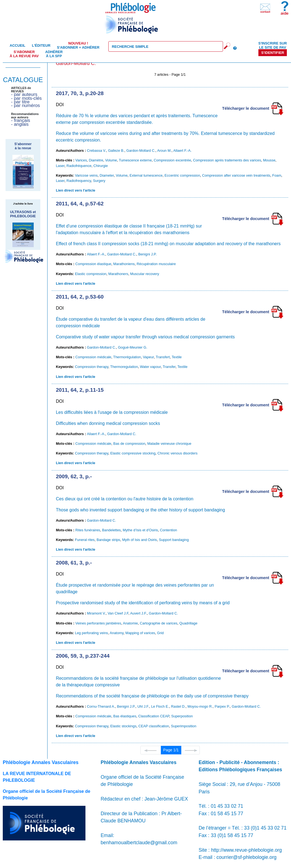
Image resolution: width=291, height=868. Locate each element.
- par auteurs (24, 94)
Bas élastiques (125, 716)
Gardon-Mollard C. (141, 151)
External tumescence (146, 175)
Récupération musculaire (156, 264)
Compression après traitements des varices (227, 160)
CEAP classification (154, 726)
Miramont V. (96, 613)
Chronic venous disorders (178, 453)
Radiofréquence (79, 166)
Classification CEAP (154, 716)
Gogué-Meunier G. (133, 347)
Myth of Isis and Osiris (140, 540)
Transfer (169, 367)
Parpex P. (222, 706)
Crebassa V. (97, 151)
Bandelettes (111, 530)
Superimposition (184, 726)
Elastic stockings (123, 726)
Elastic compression (91, 274)
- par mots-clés (26, 98)
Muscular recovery (145, 274)
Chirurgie (101, 166)
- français (21, 120)
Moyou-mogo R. (200, 706)
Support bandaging (174, 540)
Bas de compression (129, 444)
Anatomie (130, 623)
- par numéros (25, 105)
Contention (169, 530)
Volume (111, 160)
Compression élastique (93, 264)
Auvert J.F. (138, 613)
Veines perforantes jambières (98, 623)
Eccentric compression (182, 175)
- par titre (20, 102)
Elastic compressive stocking (133, 453)
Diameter (107, 175)
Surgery (99, 181)
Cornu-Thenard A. (101, 706)
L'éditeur (41, 45)
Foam (277, 175)
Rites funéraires (88, 530)
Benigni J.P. (147, 254)
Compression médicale (93, 357)
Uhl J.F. (143, 706)
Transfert (163, 357)
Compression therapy (92, 367)
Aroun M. (164, 151)
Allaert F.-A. (182, 151)
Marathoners (118, 274)
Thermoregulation (124, 367)
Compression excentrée (172, 160)
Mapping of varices (140, 633)
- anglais (20, 124)
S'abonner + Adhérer (78, 45)
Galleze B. (116, 151)
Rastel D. (178, 706)
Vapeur (148, 357)
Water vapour (150, 367)
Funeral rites (85, 540)
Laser (60, 166)
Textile (177, 357)
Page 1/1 (171, 750)
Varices (81, 160)
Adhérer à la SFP (54, 54)
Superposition (182, 716)
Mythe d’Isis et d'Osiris (140, 530)
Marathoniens (124, 264)
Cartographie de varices (159, 623)
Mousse (269, 160)
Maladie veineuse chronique (169, 444)
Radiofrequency (79, 181)
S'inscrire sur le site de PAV (273, 45)
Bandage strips (108, 540)
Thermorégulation (127, 357)
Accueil (18, 45)
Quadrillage (188, 623)
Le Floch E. (160, 706)
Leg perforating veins (91, 633)
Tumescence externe (135, 160)
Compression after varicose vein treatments (236, 175)
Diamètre (96, 160)
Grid (160, 633)
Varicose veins (86, 175)
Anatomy (117, 633)
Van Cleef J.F (118, 613)
